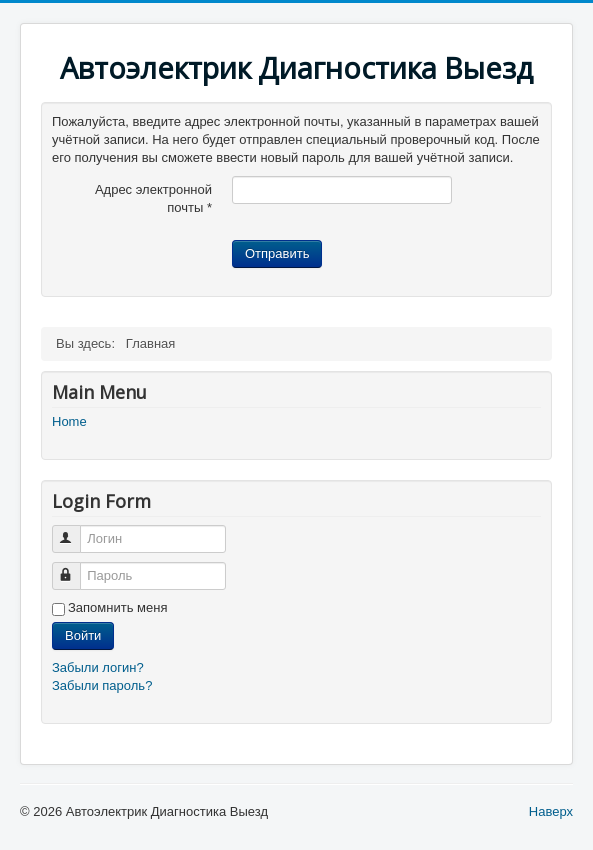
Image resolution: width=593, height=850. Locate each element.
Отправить (277, 253)
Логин (75, 530)
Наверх (551, 811)
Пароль (75, 567)
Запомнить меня (117, 607)
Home (69, 421)
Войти (83, 635)
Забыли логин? (98, 667)
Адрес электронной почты (153, 198)
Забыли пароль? (102, 685)
